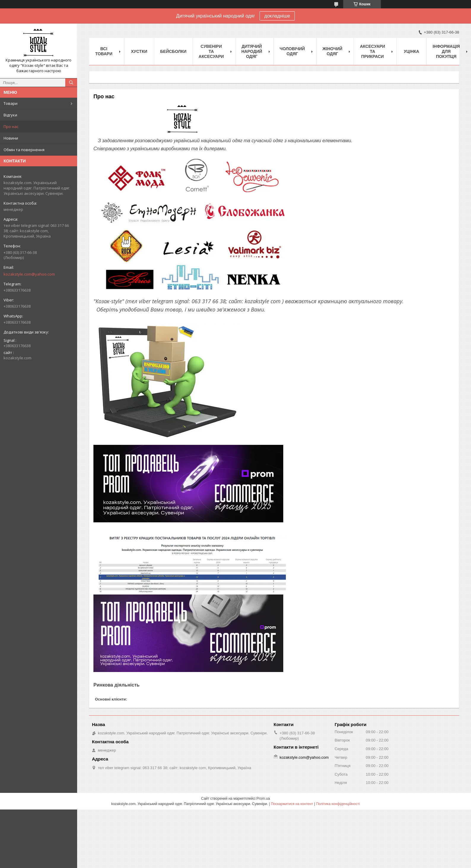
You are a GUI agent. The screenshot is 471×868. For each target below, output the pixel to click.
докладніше (277, 16)
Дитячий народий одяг (252, 51)
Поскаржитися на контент (292, 804)
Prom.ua (263, 799)
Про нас (11, 127)
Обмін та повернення (24, 150)
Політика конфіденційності (338, 804)
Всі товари (104, 51)
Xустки (139, 51)
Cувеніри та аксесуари (211, 51)
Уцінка (412, 51)
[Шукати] (71, 83)
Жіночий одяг (332, 51)
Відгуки (10, 115)
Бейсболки (173, 51)
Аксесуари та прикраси (372, 51)
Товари (11, 103)
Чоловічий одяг (292, 51)
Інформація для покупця (446, 51)
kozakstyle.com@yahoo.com (29, 274)
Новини (11, 138)
